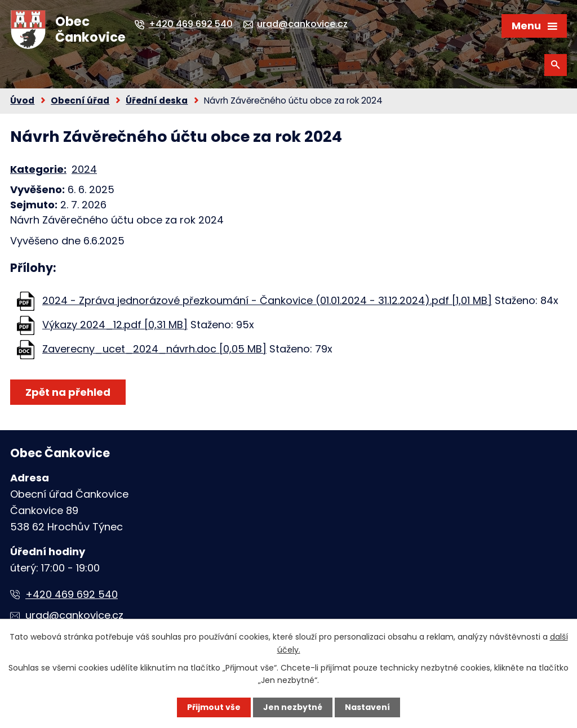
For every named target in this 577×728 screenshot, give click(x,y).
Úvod (22, 101)
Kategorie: (38, 169)
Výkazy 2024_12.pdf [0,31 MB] (115, 325)
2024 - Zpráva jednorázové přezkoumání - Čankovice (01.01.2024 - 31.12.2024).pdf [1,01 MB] (267, 300)
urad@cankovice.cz (74, 615)
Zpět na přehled (68, 392)
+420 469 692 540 (72, 594)
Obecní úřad (80, 101)
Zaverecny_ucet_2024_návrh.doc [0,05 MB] (154, 349)
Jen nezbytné (293, 707)
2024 (84, 169)
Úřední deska (157, 101)
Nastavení (367, 707)
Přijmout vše (214, 707)
